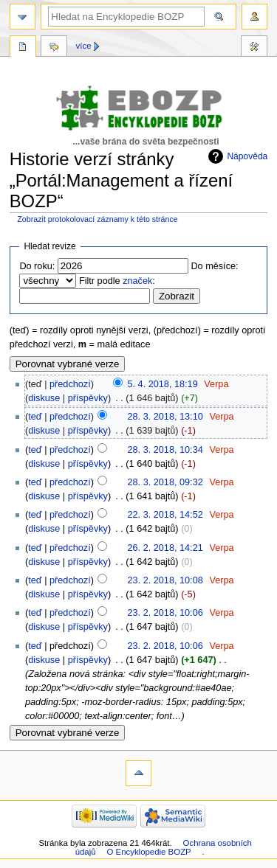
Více (84, 46)
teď (35, 417)
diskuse (44, 398)
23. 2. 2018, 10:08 (165, 580)
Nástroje (254, 48)
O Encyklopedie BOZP (148, 852)
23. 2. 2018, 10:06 (165, 613)
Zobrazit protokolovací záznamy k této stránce (97, 219)
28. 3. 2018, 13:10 (165, 417)
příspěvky (88, 398)
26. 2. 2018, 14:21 (165, 548)
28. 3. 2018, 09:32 (165, 482)
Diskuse (54, 48)
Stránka (23, 48)
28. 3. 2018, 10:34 (165, 450)
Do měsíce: (214, 266)
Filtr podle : (117, 281)
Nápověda (247, 156)
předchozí (70, 384)
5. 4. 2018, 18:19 (162, 384)
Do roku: (37, 266)
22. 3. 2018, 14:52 (165, 515)
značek (137, 281)
